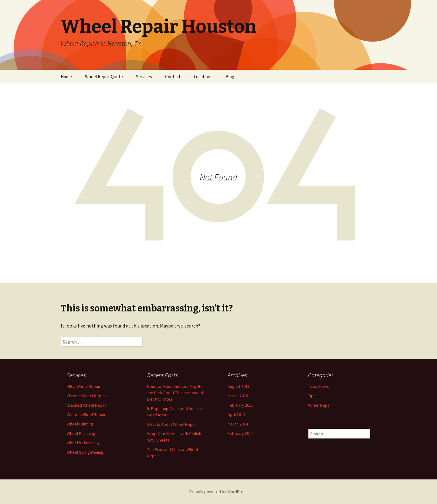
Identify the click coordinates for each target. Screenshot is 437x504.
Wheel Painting (80, 424)
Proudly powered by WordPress (218, 492)
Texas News (319, 386)
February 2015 (241, 405)
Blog (230, 77)
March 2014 (238, 424)
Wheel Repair (320, 405)
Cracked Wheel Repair (87, 405)
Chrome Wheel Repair (86, 396)
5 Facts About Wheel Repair (172, 424)
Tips (312, 396)
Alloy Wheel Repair (84, 386)
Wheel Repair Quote (104, 77)
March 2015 (238, 396)
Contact (173, 77)
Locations (203, 77)
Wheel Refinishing (83, 443)
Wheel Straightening (85, 452)
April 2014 (236, 415)
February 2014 (241, 433)
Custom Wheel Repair (86, 415)
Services (144, 77)
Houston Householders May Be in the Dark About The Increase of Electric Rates (177, 393)
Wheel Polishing (81, 433)
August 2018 (239, 386)
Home (66, 77)
